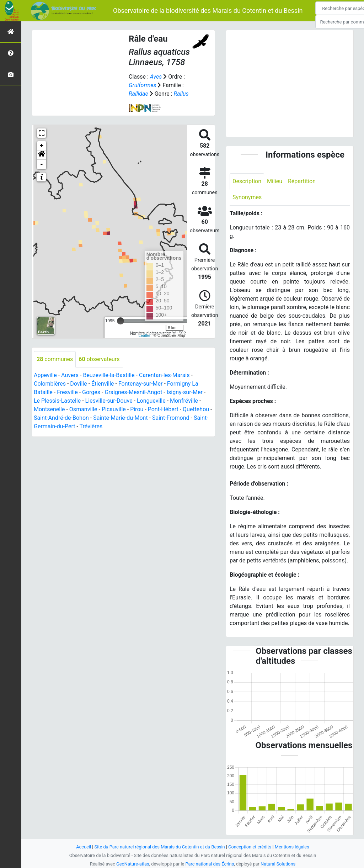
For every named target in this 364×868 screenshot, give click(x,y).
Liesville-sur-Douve (109, 401)
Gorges (91, 392)
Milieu (275, 181)
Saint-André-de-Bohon (61, 418)
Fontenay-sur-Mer (141, 384)
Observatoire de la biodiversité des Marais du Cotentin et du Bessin (208, 10)
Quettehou (196, 409)
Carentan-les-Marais (164, 375)
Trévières (91, 426)
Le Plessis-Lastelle (57, 401)
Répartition (302, 181)
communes (55, 359)
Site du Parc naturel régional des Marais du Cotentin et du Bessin (160, 847)
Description (247, 181)
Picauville (114, 409)
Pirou (137, 409)
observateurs (99, 359)
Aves (156, 77)
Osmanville (83, 409)
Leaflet (144, 335)
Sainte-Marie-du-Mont (120, 418)
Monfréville (184, 401)
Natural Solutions (278, 864)
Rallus (181, 94)
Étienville (103, 384)
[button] (42, 155)
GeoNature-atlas (133, 864)
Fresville (67, 392)
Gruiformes (143, 85)
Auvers (70, 375)
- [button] (42, 164)
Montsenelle (49, 409)
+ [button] (42, 146)
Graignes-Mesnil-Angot (133, 392)
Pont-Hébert (163, 409)
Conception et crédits (250, 847)
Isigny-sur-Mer (185, 392)
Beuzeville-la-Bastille (109, 375)
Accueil (84, 847)
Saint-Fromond (171, 418)
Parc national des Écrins (210, 864)
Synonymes (247, 197)
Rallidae (138, 94)
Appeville (45, 375)
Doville (78, 384)
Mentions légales (292, 847)
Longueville (151, 401)
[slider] (121, 321)
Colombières (50, 384)
